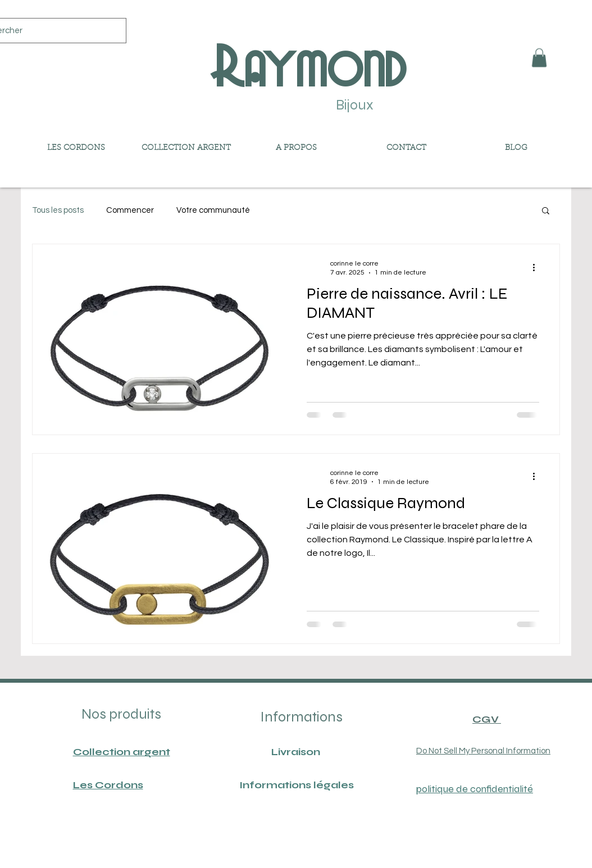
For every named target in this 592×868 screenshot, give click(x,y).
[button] (539, 58)
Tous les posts (58, 210)
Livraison (296, 752)
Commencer (130, 210)
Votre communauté (213, 210)
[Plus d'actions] (538, 267)
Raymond (308, 65)
